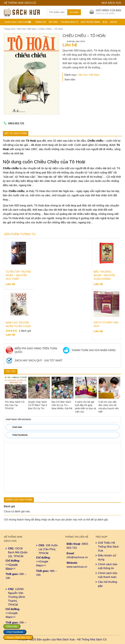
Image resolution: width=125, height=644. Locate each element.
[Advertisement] (62, 468)
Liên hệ (113, 22)
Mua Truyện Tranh (90, 22)
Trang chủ (41, 22)
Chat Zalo (12, 626)
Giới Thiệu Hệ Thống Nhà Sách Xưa (108, 547)
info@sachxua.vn (77, 557)
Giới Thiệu (53, 22)
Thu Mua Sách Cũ (69, 22)
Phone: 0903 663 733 (18, 637)
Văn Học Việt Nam (27, 29)
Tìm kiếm (74, 12)
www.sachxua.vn (77, 567)
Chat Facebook (15, 632)
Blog (105, 22)
